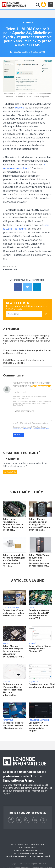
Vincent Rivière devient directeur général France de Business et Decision (27, 352)
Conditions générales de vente (27, 854)
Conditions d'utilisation (41, 429)
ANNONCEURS (37, 844)
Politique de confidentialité (22, 429)
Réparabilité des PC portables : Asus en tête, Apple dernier (13, 725)
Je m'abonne (10, 472)
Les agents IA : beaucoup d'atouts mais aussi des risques (38, 727)
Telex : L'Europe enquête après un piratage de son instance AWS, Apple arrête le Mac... (40, 524)
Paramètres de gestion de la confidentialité (27, 857)
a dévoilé (20, 108)
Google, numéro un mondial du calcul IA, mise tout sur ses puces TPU (39, 614)
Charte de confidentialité (27, 850)
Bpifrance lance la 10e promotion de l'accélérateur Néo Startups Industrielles (12, 690)
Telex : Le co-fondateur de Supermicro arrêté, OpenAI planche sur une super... (13, 524)
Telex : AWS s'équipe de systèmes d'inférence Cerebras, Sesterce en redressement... (39, 560)
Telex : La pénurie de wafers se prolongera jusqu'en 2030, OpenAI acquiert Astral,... (14, 560)
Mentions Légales (27, 847)
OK (46, 314)
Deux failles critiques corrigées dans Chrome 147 (40, 649)
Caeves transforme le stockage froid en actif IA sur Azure (13, 613)
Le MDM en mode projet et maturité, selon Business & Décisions (24, 361)
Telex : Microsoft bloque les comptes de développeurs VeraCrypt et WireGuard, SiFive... (13, 651)
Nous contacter (20, 844)
